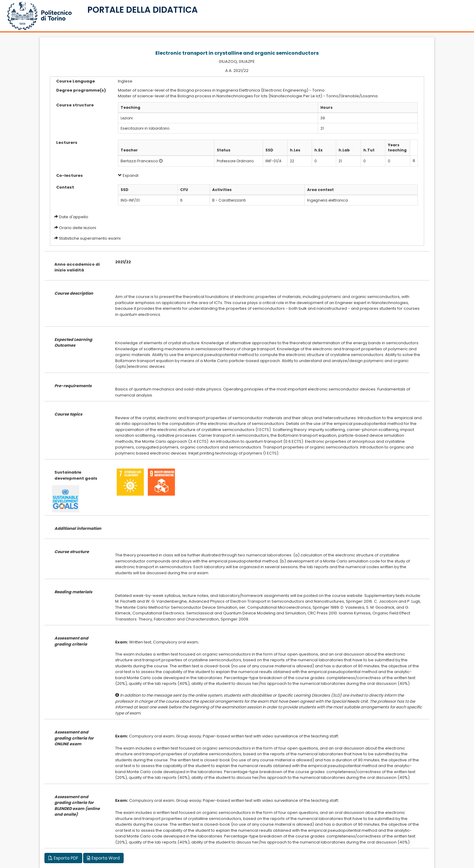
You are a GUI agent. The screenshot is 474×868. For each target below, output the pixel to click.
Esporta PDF (63, 858)
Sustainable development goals (76, 475)
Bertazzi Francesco (139, 161)
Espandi (128, 175)
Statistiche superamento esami (90, 238)
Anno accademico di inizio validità (77, 267)
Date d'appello (74, 217)
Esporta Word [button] (103, 858)
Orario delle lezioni (78, 228)
